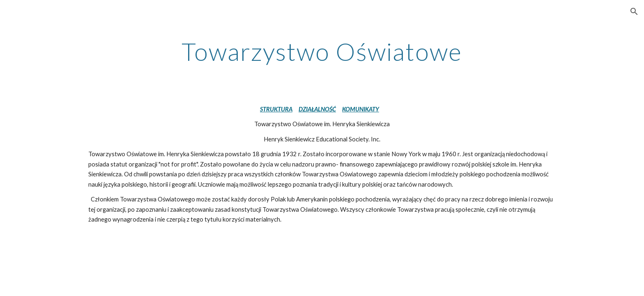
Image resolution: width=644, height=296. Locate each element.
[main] (322, 51)
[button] (634, 12)
